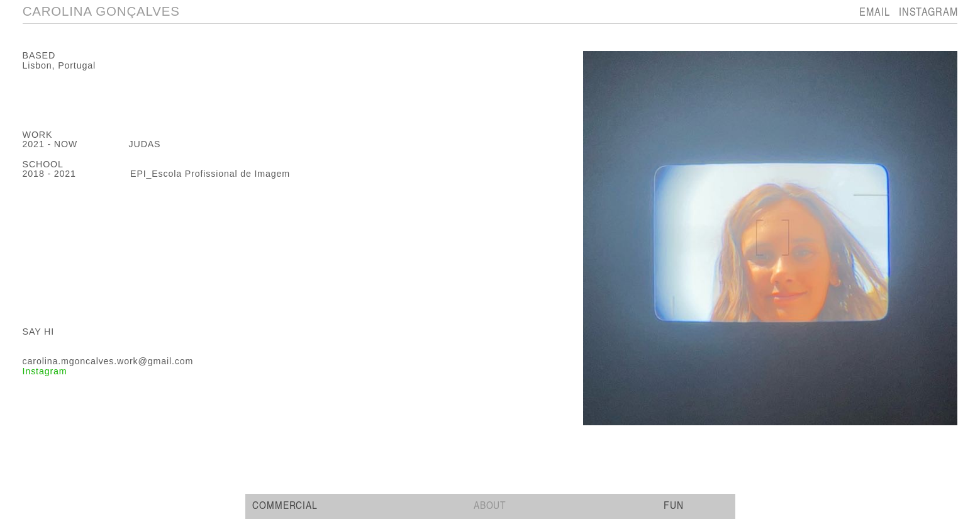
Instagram (45, 371)
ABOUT (490, 505)
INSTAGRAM (928, 11)
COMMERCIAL (286, 505)
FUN (674, 505)
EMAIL (874, 11)
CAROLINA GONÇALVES (101, 11)
